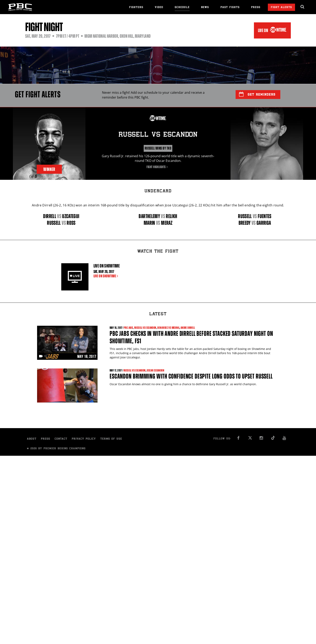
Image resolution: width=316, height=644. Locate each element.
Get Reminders (257, 94)
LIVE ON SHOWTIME (107, 276)
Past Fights (230, 8)
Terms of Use (111, 439)
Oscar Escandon (155, 370)
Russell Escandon (158, 135)
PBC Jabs (128, 328)
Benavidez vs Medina (168, 328)
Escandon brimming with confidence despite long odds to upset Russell (191, 376)
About (32, 439)
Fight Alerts (281, 8)
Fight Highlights (158, 167)
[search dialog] (303, 7)
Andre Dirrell (188, 328)
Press (256, 8)
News (205, 8)
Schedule (182, 8)
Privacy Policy (84, 439)
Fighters (136, 8)
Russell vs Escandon (145, 328)
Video (159, 8)
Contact (61, 439)
